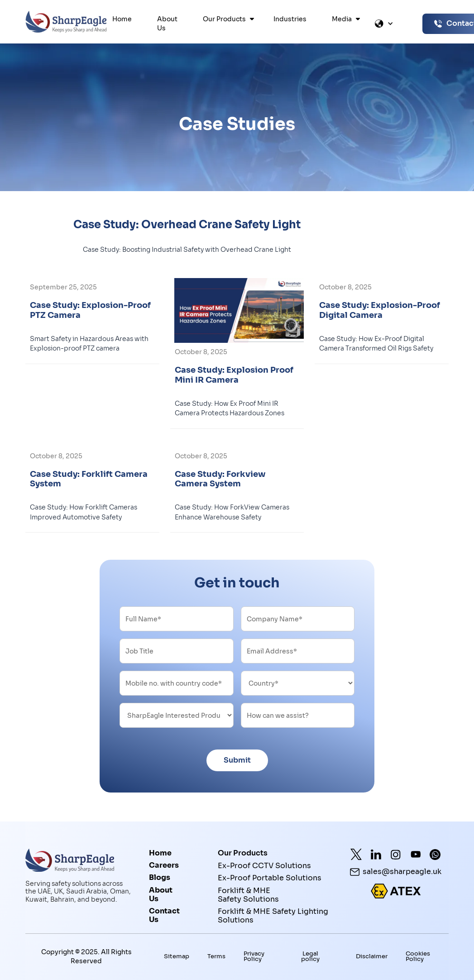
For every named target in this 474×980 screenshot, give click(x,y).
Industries (290, 19)
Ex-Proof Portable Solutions (270, 878)
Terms (216, 957)
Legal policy (310, 956)
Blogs (160, 878)
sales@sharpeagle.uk (402, 872)
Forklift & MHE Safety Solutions (248, 895)
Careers (164, 865)
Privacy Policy (254, 956)
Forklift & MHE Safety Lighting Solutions (273, 916)
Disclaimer (372, 957)
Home (122, 19)
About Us (167, 24)
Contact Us (164, 915)
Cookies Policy (418, 956)
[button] (225, 19)
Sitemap (177, 957)
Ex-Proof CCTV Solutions (264, 866)
